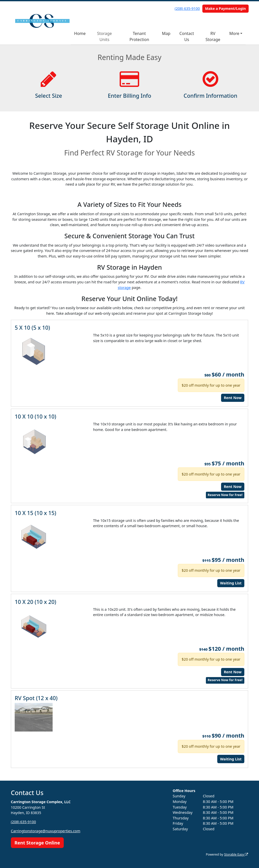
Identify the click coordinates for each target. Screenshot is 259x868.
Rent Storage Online (37, 843)
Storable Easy (236, 854)
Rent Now (233, 398)
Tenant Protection (139, 36)
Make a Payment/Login (225, 8)
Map (166, 33)
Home (80, 33)
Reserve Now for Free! (225, 495)
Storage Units (104, 36)
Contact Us (187, 36)
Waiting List (231, 583)
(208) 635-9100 (187, 8)
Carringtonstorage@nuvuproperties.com (46, 831)
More (234, 33)
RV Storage (213, 36)
